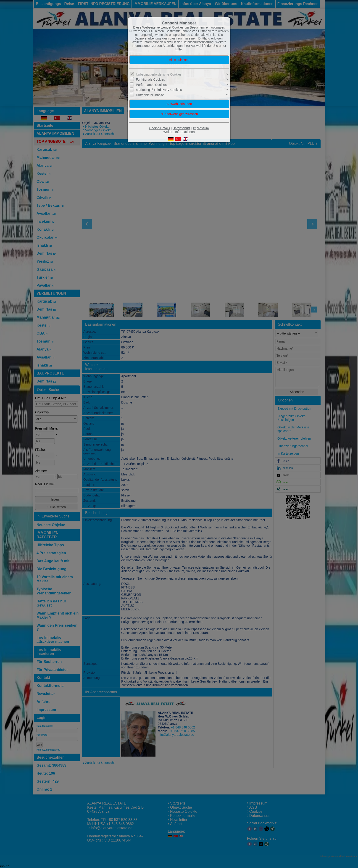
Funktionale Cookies (150, 79)
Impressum (201, 128)
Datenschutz (182, 128)
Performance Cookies (151, 85)
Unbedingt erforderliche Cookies (159, 74)
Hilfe (179, 49)
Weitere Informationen (179, 132)
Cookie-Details (160, 128)
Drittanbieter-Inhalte (150, 95)
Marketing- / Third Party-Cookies (159, 90)
